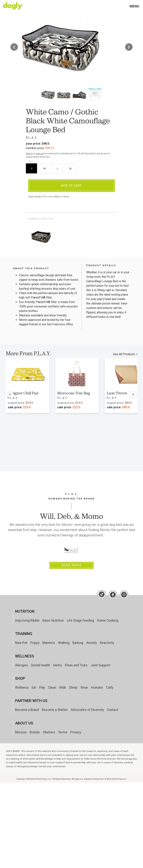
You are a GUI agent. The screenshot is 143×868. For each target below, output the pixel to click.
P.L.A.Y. (32, 138)
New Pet (21, 643)
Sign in (29, 154)
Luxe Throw (117, 393)
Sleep (73, 688)
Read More (71, 565)
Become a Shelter (55, 710)
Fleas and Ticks (76, 665)
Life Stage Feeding (80, 621)
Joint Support (100, 665)
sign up (40, 154)
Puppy (35, 643)
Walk (63, 688)
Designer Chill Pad (23, 393)
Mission (21, 732)
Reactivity (107, 643)
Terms (63, 732)
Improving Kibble (27, 621)
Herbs (58, 665)
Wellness (22, 688)
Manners (49, 643)
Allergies (22, 665)
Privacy (76, 732)
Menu (134, 6)
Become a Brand (27, 710)
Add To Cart (71, 186)
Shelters (49, 732)
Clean (52, 688)
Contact (113, 710)
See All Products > (125, 354)
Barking (78, 643)
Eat (34, 688)
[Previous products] (10, 394)
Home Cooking (108, 621)
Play (42, 688)
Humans (97, 688)
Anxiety (92, 643)
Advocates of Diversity (87, 710)
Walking (64, 643)
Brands (35, 732)
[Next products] (133, 394)
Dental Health (40, 665)
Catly (110, 688)
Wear (84, 688)
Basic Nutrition (53, 621)
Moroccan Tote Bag (74, 393)
